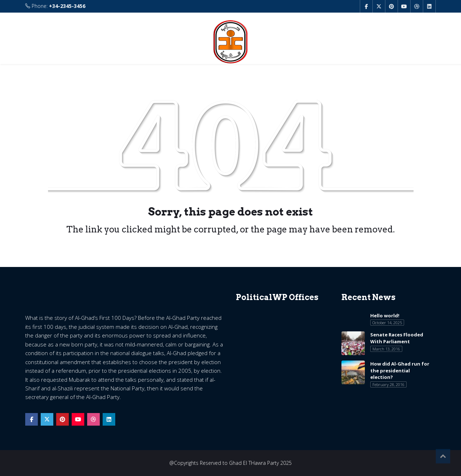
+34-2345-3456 (67, 6)
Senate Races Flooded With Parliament (397, 338)
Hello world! (385, 316)
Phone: (55, 6)
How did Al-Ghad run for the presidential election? (400, 370)
